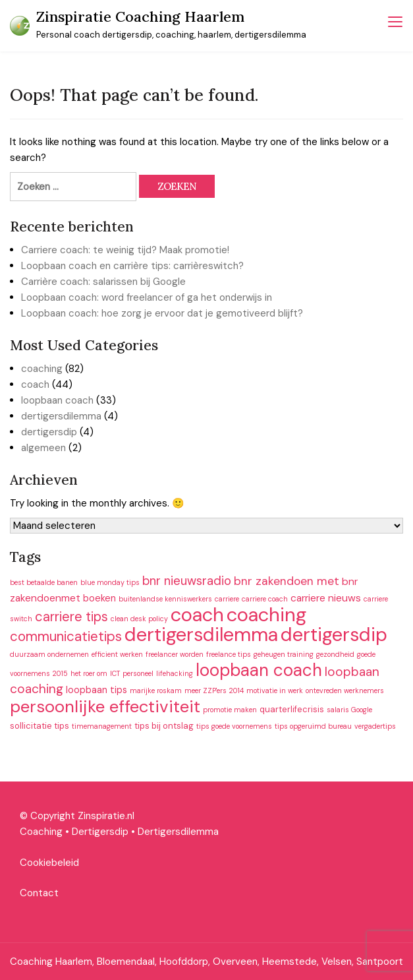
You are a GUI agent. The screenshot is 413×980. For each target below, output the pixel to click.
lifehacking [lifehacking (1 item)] (175, 673)
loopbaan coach (57, 400)
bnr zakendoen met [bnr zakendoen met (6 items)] (287, 581)
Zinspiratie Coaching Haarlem (140, 16)
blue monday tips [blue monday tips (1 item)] (110, 582)
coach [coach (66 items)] (197, 615)
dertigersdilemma (61, 416)
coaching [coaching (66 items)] (266, 615)
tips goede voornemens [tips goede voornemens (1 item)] (234, 726)
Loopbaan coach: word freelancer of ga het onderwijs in (147, 297)
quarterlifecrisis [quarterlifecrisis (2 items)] (292, 709)
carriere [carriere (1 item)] (227, 599)
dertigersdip (49, 432)
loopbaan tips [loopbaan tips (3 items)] (96, 690)
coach (35, 384)
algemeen (43, 448)
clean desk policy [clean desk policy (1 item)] (139, 619)
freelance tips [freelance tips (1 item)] (229, 654)
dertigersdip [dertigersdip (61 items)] (334, 634)
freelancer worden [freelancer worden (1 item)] (175, 654)
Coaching (41, 832)
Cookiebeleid (49, 863)
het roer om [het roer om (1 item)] (89, 673)
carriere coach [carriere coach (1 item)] (265, 599)
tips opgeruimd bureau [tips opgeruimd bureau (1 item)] (313, 726)
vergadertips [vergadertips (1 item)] (375, 726)
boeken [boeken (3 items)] (99, 598)
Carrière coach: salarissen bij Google (103, 282)
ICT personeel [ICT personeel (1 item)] (132, 673)
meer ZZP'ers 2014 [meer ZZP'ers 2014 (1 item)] (214, 690)
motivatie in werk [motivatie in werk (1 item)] (275, 690)
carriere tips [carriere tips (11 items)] (71, 617)
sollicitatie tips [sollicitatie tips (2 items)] (40, 726)
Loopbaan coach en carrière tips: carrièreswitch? (132, 266)
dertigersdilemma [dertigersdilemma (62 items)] (201, 634)
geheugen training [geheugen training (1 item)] (284, 654)
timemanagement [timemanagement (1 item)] (102, 726)
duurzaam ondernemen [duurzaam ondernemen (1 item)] (49, 654)
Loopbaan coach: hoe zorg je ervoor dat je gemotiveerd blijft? (162, 313)
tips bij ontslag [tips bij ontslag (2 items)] (164, 726)
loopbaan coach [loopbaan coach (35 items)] (259, 670)
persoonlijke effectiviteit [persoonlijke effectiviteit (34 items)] (105, 706)
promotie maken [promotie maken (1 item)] (230, 710)
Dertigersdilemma (178, 832)
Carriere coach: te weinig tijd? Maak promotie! (125, 250)
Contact (39, 893)
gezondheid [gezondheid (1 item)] (335, 654)
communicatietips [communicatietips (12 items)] (66, 636)
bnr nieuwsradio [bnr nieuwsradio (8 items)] (187, 581)
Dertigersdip (100, 832)
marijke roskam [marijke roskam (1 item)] (156, 690)
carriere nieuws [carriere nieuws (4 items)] (326, 598)
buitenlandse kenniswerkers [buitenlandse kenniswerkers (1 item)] (165, 599)
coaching (42, 369)
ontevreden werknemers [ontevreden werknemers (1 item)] (345, 690)
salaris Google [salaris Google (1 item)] (349, 710)
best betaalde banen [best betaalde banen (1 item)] (44, 582)
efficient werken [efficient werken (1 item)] (117, 654)
